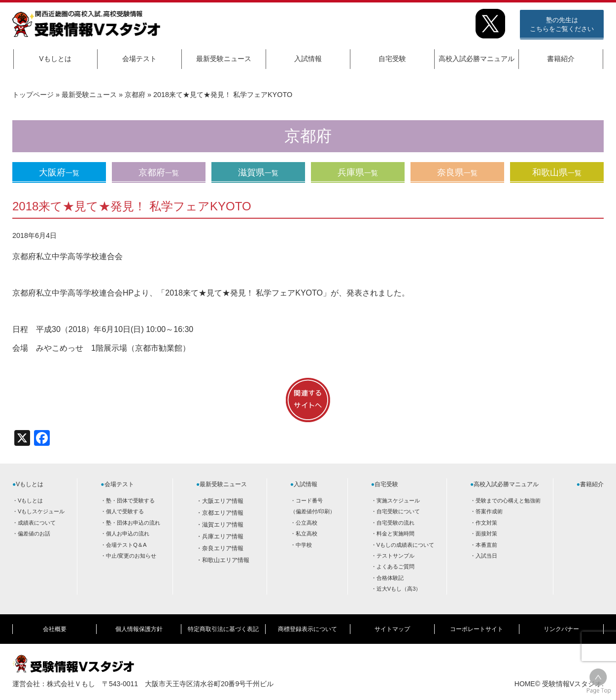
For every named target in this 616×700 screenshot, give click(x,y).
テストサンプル (395, 556)
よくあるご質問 (395, 567)
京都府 (135, 95)
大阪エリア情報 (223, 501)
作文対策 (486, 523)
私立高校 (307, 533)
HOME (525, 684)
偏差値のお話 (34, 533)
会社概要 (55, 629)
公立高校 (307, 523)
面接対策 (486, 533)
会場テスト (139, 59)
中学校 (304, 545)
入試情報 (308, 59)
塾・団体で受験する (130, 500)
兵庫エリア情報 (223, 536)
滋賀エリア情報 (223, 525)
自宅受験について (398, 511)
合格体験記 (390, 578)
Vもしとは (55, 59)
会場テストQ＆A (126, 545)
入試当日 (486, 556)
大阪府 (59, 172)
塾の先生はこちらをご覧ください (562, 24)
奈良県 (457, 172)
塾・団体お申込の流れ (133, 523)
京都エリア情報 (223, 513)
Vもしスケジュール (41, 511)
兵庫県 (358, 172)
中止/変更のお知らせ (131, 556)
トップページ (33, 95)
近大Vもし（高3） (399, 589)
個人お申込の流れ (128, 533)
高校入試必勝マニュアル (477, 59)
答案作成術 (489, 511)
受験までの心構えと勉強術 (508, 500)
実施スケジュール (398, 500)
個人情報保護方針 (139, 629)
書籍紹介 (561, 59)
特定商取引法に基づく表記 (223, 629)
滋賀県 (258, 172)
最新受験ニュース (224, 59)
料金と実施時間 (395, 533)
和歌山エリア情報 (226, 560)
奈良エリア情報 (223, 548)
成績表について (37, 523)
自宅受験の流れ (395, 523)
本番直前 (486, 545)
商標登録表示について (308, 629)
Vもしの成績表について (405, 545)
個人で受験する (125, 511)
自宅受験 (392, 59)
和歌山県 (557, 172)
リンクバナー (561, 629)
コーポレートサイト (477, 629)
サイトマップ (392, 629)
